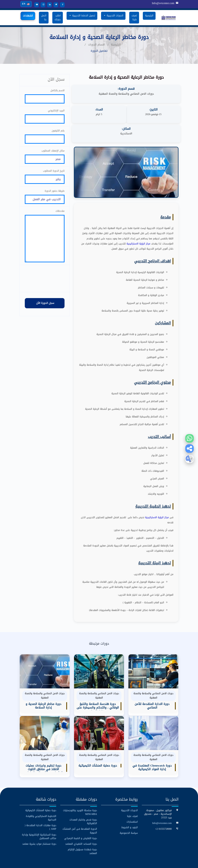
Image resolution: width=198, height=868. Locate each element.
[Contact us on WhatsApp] (190, 438)
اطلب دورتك (58, 17)
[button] (190, 449)
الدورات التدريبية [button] (115, 16)
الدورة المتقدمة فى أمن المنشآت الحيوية (80, 811)
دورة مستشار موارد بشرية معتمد (39, 825)
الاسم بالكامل (57, 90)
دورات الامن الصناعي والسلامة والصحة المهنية (126, 94)
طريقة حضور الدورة (55, 195)
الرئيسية (149, 16)
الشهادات (28, 16)
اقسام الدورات (97, 44)
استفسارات (132, 803)
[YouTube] (35, 5)
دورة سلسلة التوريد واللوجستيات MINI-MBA (80, 793)
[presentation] (45, 287)
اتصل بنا (44, 17)
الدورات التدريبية (129, 791)
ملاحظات (60, 216)
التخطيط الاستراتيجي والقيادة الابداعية (41, 799)
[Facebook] (61, 5)
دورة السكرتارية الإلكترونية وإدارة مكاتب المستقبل (39, 817)
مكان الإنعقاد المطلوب (53, 153)
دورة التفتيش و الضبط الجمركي (81, 819)
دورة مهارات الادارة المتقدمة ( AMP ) (40, 808)
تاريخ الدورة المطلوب (54, 174)
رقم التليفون (58, 132)
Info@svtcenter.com (163, 3)
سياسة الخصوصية (129, 814)
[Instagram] (42, 5)
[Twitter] (55, 5)
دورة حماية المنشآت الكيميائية (41, 791)
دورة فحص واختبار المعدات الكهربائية (83, 802)
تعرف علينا (134, 17)
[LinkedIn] (48, 5)
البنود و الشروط (130, 808)
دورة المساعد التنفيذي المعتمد (81, 825)
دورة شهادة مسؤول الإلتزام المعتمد (82, 832)
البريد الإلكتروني (56, 111)
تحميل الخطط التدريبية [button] (83, 16)
